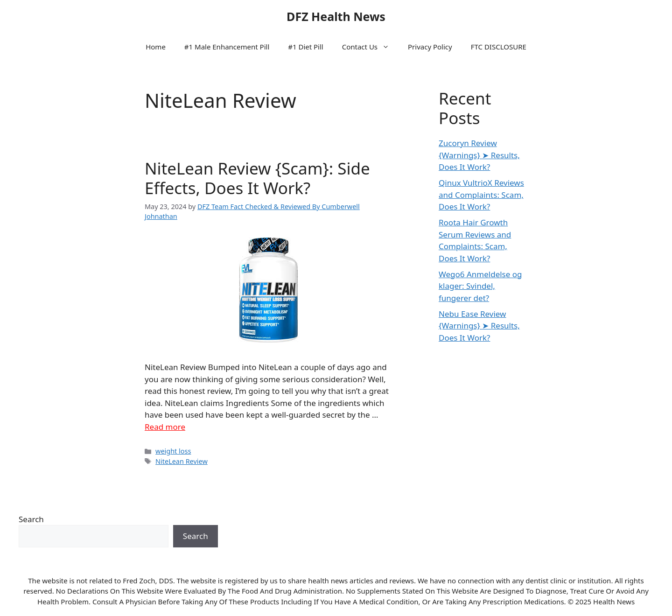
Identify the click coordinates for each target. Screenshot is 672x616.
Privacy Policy (430, 47)
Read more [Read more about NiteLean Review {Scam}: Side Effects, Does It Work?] (165, 427)
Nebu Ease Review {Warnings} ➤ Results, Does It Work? (479, 326)
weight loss (173, 451)
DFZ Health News (336, 16)
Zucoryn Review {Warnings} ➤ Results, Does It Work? (479, 155)
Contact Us (370, 47)
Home (156, 47)
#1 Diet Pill (305, 47)
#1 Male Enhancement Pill (227, 47)
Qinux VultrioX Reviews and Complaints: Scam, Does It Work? (481, 195)
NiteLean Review (182, 461)
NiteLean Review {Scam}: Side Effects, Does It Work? (257, 178)
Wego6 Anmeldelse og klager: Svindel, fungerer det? (480, 286)
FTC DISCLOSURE (499, 47)
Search (31, 519)
